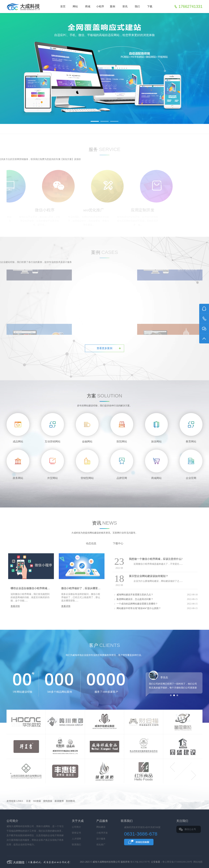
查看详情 (15, 606)
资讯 (125, 6)
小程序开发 (102, 833)
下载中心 (118, 543)
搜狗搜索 (48, 801)
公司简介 (76, 827)
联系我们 (76, 845)
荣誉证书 (76, 833)
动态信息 (91, 543)
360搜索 (37, 801)
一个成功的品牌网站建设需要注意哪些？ (137, 604)
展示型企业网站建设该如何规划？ (149, 576)
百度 (28, 801)
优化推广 (101, 845)
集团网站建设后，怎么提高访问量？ (135, 599)
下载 (150, 6)
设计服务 (101, 839)
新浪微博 (59, 801)
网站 (75, 6)
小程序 (100, 6)
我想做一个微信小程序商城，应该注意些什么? (156, 559)
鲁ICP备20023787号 (140, 862)
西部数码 (70, 801)
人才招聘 (76, 839)
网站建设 (101, 827)
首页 (63, 6)
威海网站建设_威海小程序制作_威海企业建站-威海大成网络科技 (24, 7)
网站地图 (198, 862)
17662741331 (190, 7)
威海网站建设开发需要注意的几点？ (135, 595)
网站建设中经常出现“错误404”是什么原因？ (139, 608)
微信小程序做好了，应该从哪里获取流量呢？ (87, 588)
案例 (113, 6)
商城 (88, 6)
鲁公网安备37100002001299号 (177, 862)
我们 (137, 6)
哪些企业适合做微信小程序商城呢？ (32, 588)
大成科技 (68, 862)
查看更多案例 (104, 348)
